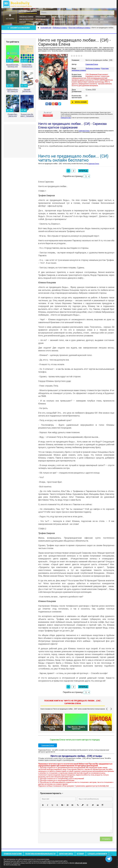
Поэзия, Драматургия (108, 17)
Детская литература (75, 17)
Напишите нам (66, 118)
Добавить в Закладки (19, 28)
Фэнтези (23, 22)
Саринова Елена (92, 64)
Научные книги (57, 19)
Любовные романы (26, 17)
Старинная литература (92, 19)
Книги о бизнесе (58, 17)
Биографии (104, 22)
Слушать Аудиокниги (97, 854)
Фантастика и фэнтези (28, 19)
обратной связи (81, 863)
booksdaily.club (19, 4)
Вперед (83, 171)
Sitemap (80, 854)
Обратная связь (66, 854)
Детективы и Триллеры (44, 19)
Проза (38, 22)
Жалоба (48, 115)
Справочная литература (93, 22)
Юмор (70, 22)
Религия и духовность (76, 19)
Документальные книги (61, 22)
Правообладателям (13, 854)
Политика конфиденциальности (40, 854)
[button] (43, 805)
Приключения (41, 17)
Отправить (106, 839)
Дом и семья (89, 17)
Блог (102, 19)
